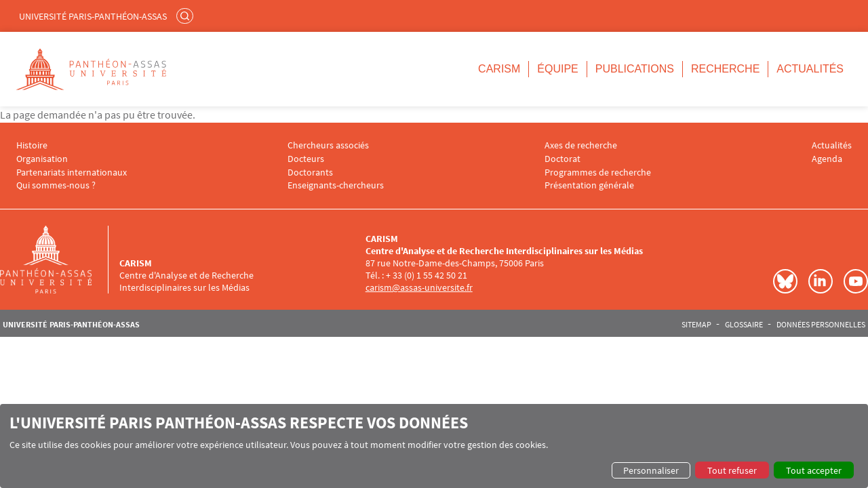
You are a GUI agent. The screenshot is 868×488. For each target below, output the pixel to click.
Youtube (856, 281)
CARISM (499, 69)
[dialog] (434, 446)
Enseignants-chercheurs (336, 185)
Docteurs (306, 159)
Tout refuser (732, 470)
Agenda (827, 159)
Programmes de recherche (598, 172)
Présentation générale (589, 185)
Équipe (557, 69)
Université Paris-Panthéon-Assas (93, 16)
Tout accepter (814, 470)
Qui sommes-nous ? (56, 185)
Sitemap (696, 325)
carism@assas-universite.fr (419, 287)
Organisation (42, 159)
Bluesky (785, 281)
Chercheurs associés (328, 145)
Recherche (725, 69)
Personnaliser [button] (651, 470)
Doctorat (563, 159)
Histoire (32, 145)
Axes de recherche (581, 145)
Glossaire (744, 325)
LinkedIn (821, 281)
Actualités (810, 69)
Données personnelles (821, 325)
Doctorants (310, 172)
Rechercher (186, 16)
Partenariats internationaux (72, 172)
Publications (635, 69)
